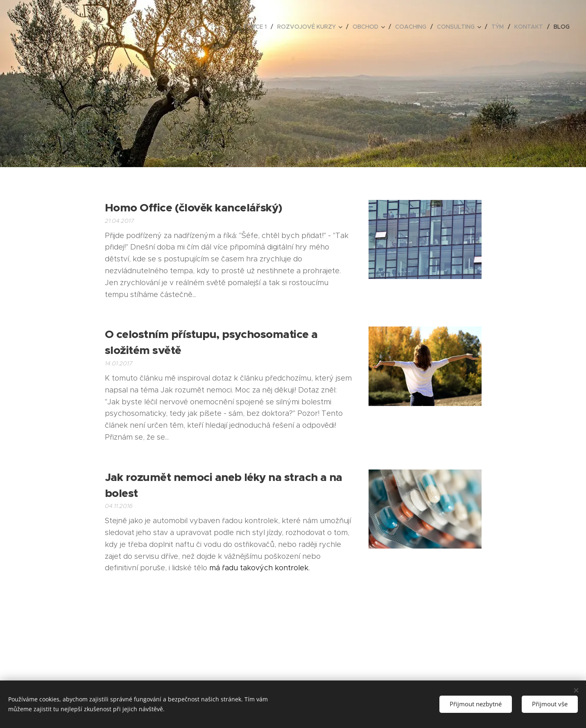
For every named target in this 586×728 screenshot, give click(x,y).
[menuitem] (257, 27)
